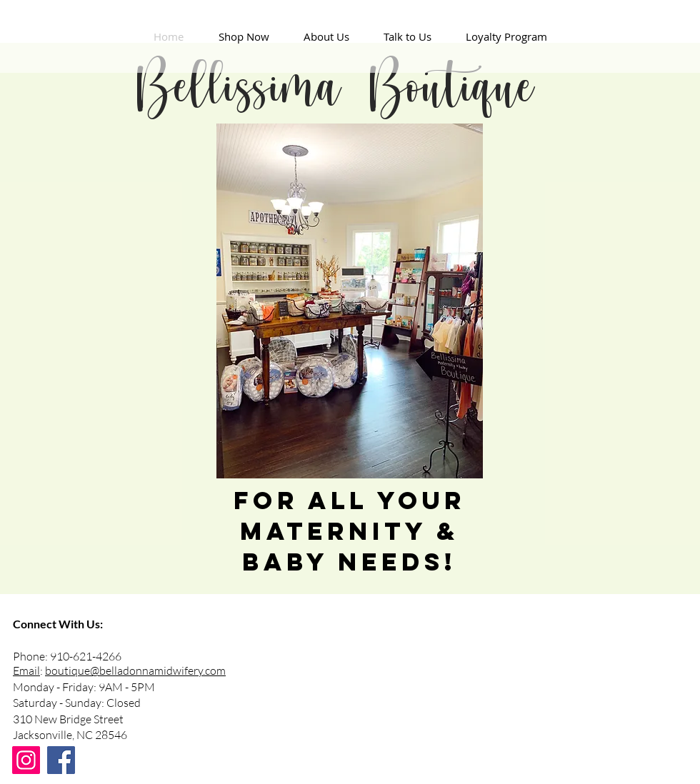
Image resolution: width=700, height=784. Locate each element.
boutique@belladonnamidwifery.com (135, 670)
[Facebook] (61, 760)
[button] (244, 36)
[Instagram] (26, 760)
